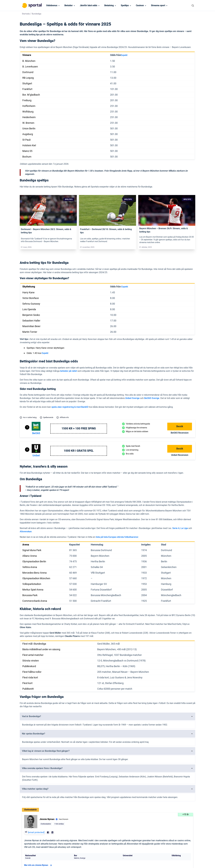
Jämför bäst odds (89, 5)
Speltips (125, 5)
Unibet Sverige (132, 398)
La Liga (184, 528)
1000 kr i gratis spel (79, 451)
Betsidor (69, 5)
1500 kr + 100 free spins (79, 429)
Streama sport (158, 5)
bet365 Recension (180, 433)
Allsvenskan (26, 532)
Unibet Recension (180, 455)
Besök (180, 426)
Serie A (176, 528)
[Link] (48, 210)
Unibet (36, 456)
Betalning (109, 5)
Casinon (140, 5)
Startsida (26, 14)
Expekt (124, 55)
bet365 (36, 433)
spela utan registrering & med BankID (70, 407)
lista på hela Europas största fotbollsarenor (117, 537)
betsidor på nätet (69, 371)
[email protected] (36, 832)
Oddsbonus (52, 5)
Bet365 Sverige (152, 398)
